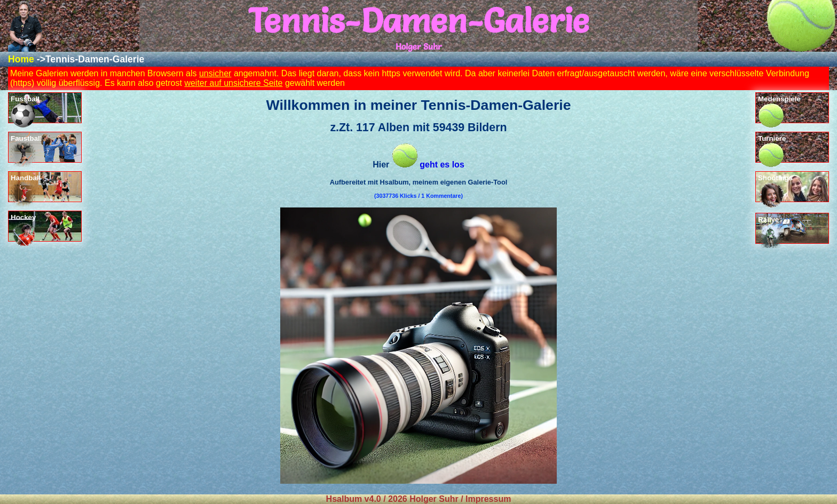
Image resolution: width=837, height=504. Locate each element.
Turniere (772, 149)
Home (21, 59)
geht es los (428, 165)
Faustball (26, 149)
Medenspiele (779, 109)
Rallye (770, 230)
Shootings (775, 188)
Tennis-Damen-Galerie (95, 59)
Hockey (24, 227)
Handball (26, 188)
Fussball (25, 109)
